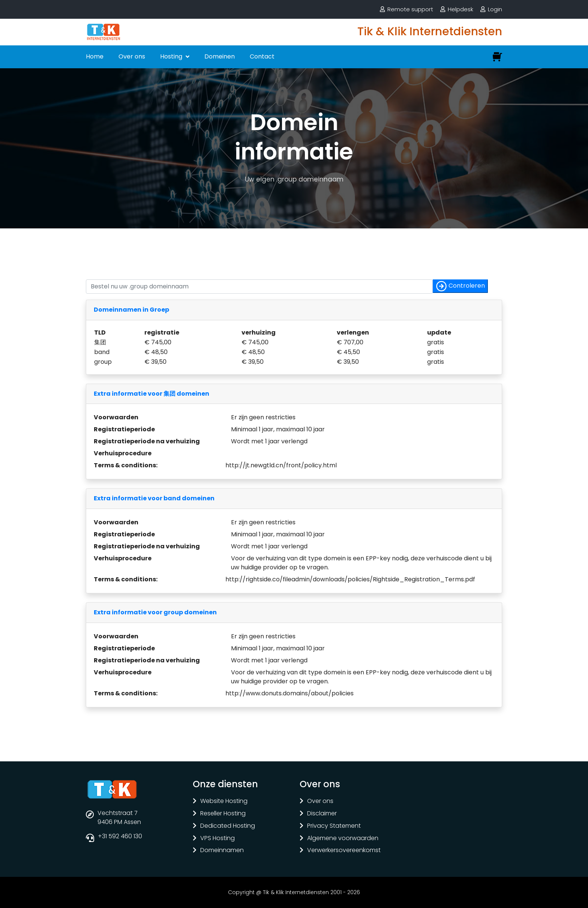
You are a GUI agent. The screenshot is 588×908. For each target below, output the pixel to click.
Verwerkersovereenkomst (344, 850)
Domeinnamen (222, 850)
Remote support (410, 9)
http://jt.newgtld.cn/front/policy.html (281, 465)
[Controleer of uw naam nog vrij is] (259, 287)
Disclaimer (322, 814)
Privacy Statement (334, 826)
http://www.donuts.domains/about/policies (289, 693)
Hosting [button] (172, 56)
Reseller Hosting (223, 814)
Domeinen (220, 56)
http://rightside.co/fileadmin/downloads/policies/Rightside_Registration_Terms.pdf (350, 579)
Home (95, 56)
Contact (262, 56)
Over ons (132, 56)
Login (495, 9)
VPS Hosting (217, 838)
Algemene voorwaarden (343, 838)
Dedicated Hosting (228, 826)
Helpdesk (460, 9)
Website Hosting (224, 801)
